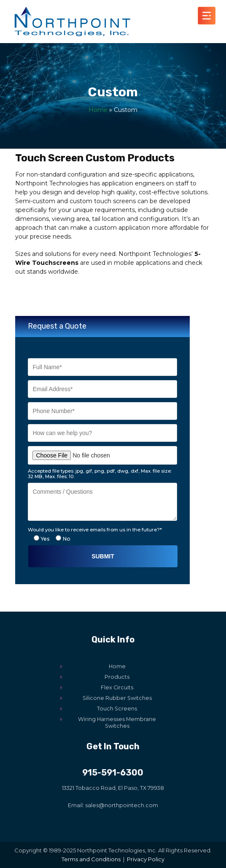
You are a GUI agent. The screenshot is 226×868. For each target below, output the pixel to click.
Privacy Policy (146, 859)
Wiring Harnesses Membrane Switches (117, 722)
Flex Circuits (117, 687)
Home (98, 110)
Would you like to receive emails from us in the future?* (95, 530)
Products (117, 677)
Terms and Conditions (91, 859)
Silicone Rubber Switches (117, 698)
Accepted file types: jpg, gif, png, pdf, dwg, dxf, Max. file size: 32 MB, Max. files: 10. (100, 474)
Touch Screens (117, 709)
